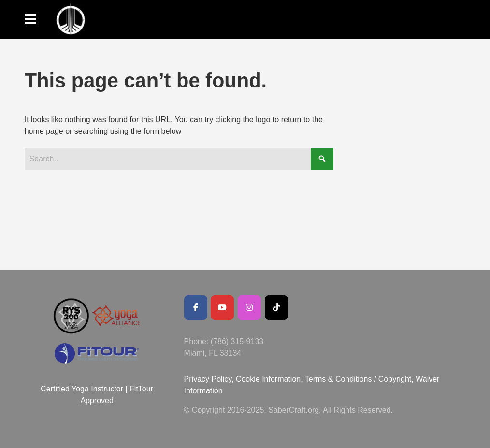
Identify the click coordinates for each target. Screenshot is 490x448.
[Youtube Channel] (222, 308)
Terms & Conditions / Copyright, (359, 379)
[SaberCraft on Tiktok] (276, 308)
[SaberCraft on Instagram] (249, 308)
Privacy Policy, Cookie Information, (245, 379)
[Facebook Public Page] (196, 308)
